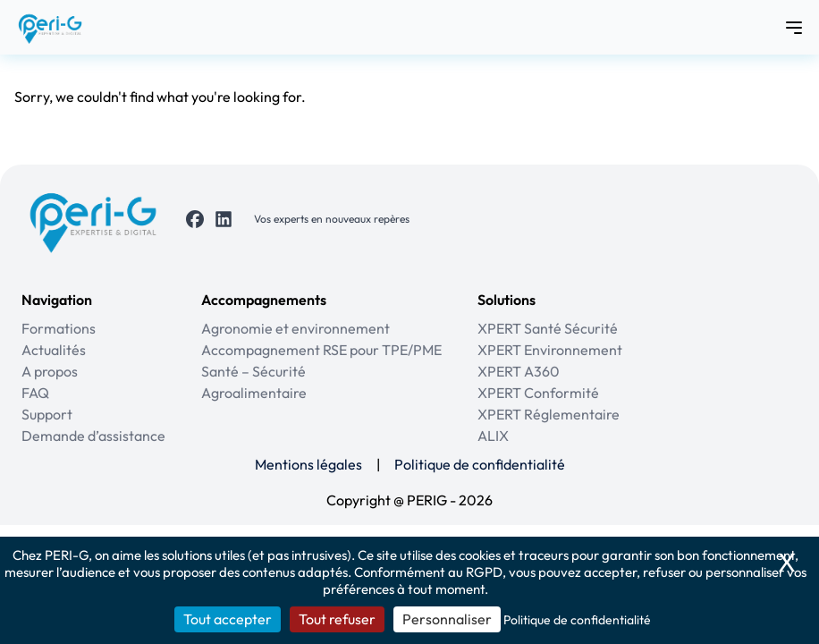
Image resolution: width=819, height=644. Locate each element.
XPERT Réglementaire (549, 414)
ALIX (493, 436)
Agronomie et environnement (296, 328)
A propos (50, 371)
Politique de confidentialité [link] (577, 620)
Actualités (54, 350)
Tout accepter (228, 619)
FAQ (35, 393)
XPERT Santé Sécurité (548, 328)
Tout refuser (337, 619)
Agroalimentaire (254, 393)
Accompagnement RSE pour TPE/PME (321, 350)
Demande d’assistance (93, 436)
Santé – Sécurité (253, 371)
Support (47, 414)
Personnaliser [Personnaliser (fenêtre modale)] (447, 619)
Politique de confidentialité (480, 464)
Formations (59, 328)
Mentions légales (308, 464)
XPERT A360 (519, 371)
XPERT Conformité (538, 393)
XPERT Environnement (550, 350)
